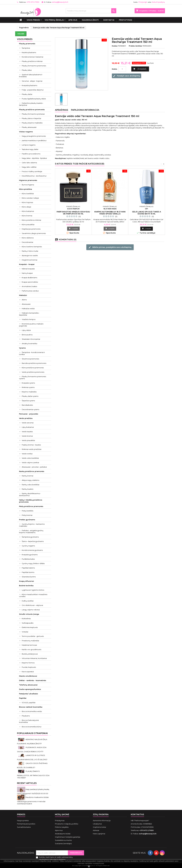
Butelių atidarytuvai (30, 654)
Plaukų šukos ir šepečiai (31, 118)
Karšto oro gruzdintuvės (31, 649)
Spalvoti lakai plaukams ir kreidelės (31, 76)
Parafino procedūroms (31, 154)
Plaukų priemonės (27, 44)
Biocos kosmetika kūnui (32, 727)
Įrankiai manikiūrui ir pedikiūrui (34, 140)
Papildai (23, 698)
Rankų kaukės (27, 489)
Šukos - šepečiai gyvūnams (33, 541)
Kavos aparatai (28, 672)
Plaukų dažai (27, 94)
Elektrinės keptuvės (30, 627)
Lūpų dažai (26, 330)
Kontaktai (109, 20)
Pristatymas (126, 20)
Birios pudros (27, 335)
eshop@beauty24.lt (60, 2)
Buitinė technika (26, 586)
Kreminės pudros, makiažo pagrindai (31, 325)
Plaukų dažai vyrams (30, 396)
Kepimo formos (28, 663)
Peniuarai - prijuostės (29, 414)
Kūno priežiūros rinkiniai (31, 220)
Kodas (115, 46)
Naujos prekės (23, 821)
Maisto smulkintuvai (28, 676)
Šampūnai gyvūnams (30, 537)
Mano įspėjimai (99, 834)
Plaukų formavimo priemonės (34, 66)
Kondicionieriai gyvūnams (32, 550)
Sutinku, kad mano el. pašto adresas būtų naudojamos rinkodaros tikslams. (56, 858)
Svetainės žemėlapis (63, 843)
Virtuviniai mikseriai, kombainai (34, 658)
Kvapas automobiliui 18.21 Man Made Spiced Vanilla (110, 213)
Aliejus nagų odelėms (30, 480)
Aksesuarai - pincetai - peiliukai (34, 467)
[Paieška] (91, 11)
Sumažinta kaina (24, 827)
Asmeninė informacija (102, 821)
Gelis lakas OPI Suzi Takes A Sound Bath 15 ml (146, 213)
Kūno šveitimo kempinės (32, 247)
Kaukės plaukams (29, 52)
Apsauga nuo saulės (30, 255)
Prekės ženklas (135, 46)
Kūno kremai (27, 216)
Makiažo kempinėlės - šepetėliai (29, 314)
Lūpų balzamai (28, 427)
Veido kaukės (27, 432)
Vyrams (22, 348)
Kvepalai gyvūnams (30, 555)
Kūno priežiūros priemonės (33, 368)
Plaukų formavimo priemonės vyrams (33, 377)
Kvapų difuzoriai (26, 581)
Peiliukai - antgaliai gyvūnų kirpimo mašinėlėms (31, 531)
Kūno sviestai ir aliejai (30, 198)
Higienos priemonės (28, 180)
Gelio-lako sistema (29, 163)
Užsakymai (97, 824)
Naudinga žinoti (90, 20)
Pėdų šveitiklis (27, 511)
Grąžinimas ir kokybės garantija (68, 837)
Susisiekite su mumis (63, 840)
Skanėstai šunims (29, 577)
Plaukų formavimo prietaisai (33, 114)
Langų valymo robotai (31, 610)
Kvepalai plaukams (29, 85)
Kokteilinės (26, 619)
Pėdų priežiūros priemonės (31, 506)
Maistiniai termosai (29, 645)
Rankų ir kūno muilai (30, 251)
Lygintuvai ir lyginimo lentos (33, 590)
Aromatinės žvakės (29, 286)
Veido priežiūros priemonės (33, 372)
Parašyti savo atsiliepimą (126, 76)
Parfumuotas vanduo (30, 291)
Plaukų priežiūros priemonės (32, 110)
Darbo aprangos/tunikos (30, 689)
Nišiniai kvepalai (28, 269)
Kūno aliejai (26, 207)
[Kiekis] (122, 69)
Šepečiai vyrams (28, 401)
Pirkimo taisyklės (62, 827)
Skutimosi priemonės (30, 359)
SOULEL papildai (29, 703)
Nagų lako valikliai (29, 167)
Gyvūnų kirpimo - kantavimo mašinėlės (32, 525)
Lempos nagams (29, 145)
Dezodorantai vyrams (30, 409)
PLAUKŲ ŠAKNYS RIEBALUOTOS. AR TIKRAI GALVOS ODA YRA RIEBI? (33, 774)
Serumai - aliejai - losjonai (32, 81)
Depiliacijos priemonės (31, 229)
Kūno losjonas (27, 202)
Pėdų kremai (27, 515)
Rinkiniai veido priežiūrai (32, 449)
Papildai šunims (28, 572)
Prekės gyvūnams (27, 520)
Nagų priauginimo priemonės (34, 136)
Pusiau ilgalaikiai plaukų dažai (34, 99)
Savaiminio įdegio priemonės (34, 233)
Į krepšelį (140, 69)
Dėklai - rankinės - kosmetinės (33, 680)
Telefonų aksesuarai (28, 685)
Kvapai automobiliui (30, 282)
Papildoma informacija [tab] (85, 110)
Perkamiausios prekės (26, 824)
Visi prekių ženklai (54, 20)
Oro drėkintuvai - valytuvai (32, 605)
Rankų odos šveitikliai (31, 485)
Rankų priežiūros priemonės (32, 471)
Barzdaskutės (27, 405)
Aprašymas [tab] (62, 110)
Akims (24, 300)
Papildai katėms (28, 568)
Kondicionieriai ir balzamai (32, 57)
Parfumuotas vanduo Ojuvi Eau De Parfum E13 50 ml (73, 213)
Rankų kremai (27, 476)
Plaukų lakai (27, 70)
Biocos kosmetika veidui (32, 711)
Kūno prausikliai (28, 224)
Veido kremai (27, 436)
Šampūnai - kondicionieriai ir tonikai (32, 353)
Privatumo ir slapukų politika (67, 824)
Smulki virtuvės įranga (29, 614)
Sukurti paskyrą (158, 2)
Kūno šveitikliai (28, 194)
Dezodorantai (27, 242)
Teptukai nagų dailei (30, 149)
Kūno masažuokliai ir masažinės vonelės (33, 595)
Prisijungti (143, 2)
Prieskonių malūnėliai (30, 641)
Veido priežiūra (26, 418)
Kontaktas (137, 815)
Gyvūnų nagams (28, 546)
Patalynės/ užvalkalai (29, 694)
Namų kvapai (27, 273)
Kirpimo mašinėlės (29, 392)
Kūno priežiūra (26, 189)
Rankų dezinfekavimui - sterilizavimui (30, 494)
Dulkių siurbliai (28, 601)
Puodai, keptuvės (29, 667)
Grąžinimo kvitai (99, 827)
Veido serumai (28, 423)
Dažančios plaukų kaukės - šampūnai (31, 104)
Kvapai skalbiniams (29, 278)
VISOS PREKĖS (33, 20)
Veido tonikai (27, 454)
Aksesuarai (26, 304)
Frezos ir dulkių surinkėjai (32, 171)
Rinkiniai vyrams (28, 387)
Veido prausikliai (28, 440)
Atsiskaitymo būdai (63, 834)
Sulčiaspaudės (28, 623)
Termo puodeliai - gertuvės (33, 636)
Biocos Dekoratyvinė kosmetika (29, 721)
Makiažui (23, 295)
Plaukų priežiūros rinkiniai (32, 61)
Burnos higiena (28, 185)
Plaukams (26, 716)
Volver (21, 34)
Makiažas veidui (28, 308)
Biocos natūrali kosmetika (31, 707)
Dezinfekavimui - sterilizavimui (34, 176)
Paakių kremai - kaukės (31, 445)
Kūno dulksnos (28, 238)
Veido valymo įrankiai (30, 462)
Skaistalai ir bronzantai (31, 339)
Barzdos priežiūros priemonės (34, 363)
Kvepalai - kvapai (27, 264)
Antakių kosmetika (29, 343)
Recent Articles (27, 783)
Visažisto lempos (29, 319)
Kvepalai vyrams (28, 383)
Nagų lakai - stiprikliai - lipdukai (34, 158)
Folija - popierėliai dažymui (33, 90)
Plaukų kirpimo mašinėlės (32, 123)
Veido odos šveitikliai (30, 458)
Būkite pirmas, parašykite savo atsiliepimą (110, 247)
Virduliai (25, 632)
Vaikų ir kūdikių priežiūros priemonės (31, 501)
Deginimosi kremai (30, 260)
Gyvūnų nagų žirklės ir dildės (33, 563)
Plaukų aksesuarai (29, 127)
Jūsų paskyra (101, 815)
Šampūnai (26, 48)
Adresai (96, 830)
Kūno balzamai (28, 211)
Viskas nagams (26, 132)
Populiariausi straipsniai (32, 733)
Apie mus (73, 20)
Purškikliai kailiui (28, 559)
